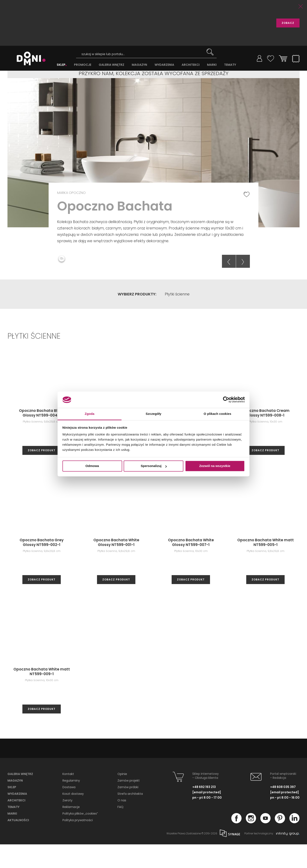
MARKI (212, 65)
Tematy (13, 831)
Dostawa (69, 811)
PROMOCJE (83, 65)
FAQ (120, 831)
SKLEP (61, 65)
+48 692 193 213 (204, 811)
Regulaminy (71, 804)
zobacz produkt (42, 474)
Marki (12, 837)
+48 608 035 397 (283, 811)
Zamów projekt (129, 804)
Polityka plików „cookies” (80, 837)
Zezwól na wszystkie (215, 466)
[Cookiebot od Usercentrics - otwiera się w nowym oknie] (226, 400)
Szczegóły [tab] (153, 414)
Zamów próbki (128, 811)
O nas (122, 824)
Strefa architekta (130, 817)
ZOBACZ (288, 23)
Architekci (16, 824)
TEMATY (230, 65)
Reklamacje (71, 831)
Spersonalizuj (154, 466)
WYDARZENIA (164, 65)
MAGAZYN (139, 65)
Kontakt (68, 798)
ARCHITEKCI (191, 65)
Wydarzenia (17, 817)
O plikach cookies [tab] (217, 414)
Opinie (122, 798)
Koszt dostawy (73, 817)
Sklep (12, 811)
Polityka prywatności (78, 844)
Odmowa (92, 466)
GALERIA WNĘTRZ (112, 65)
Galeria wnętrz (20, 798)
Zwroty (67, 824)
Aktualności (18, 844)
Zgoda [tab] (90, 414)
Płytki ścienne (177, 318)
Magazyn (15, 804)
